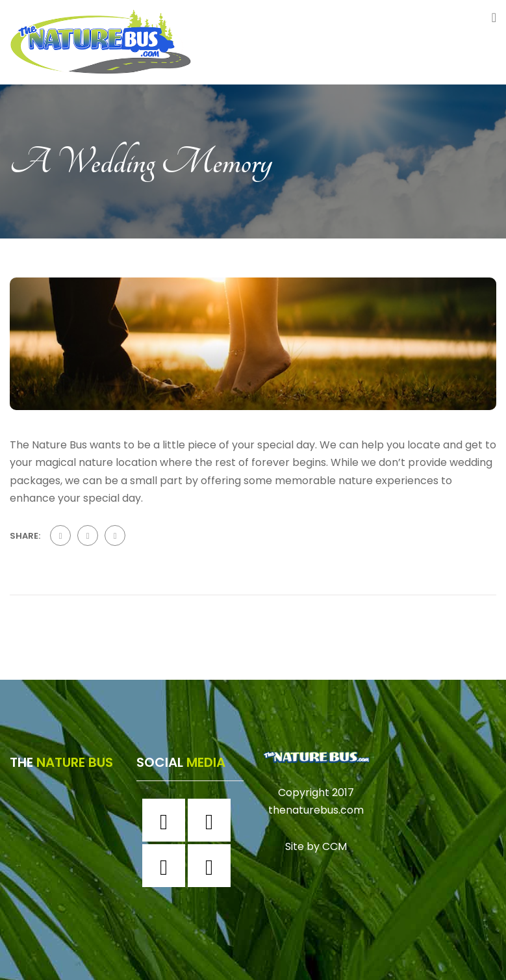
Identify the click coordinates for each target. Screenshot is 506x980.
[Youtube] (212, 866)
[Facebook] (167, 820)
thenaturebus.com (316, 810)
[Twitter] (167, 866)
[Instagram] (212, 820)
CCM (335, 846)
